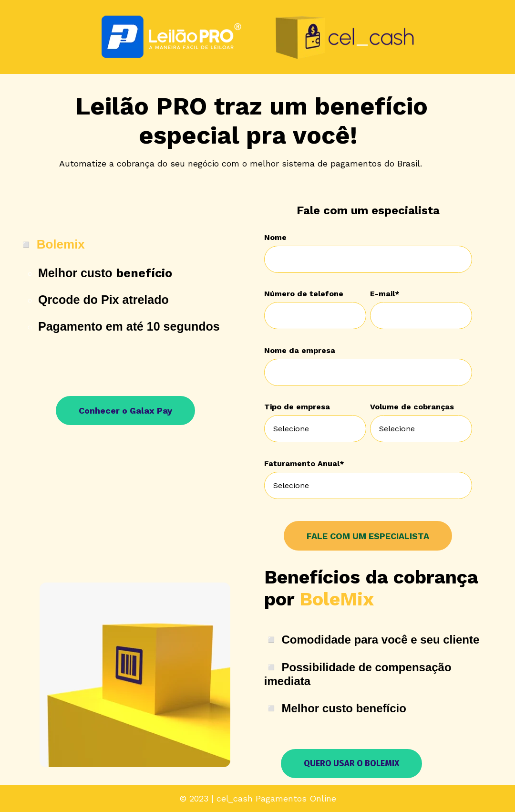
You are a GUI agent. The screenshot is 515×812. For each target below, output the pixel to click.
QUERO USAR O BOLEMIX (351, 763)
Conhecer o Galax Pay (125, 411)
